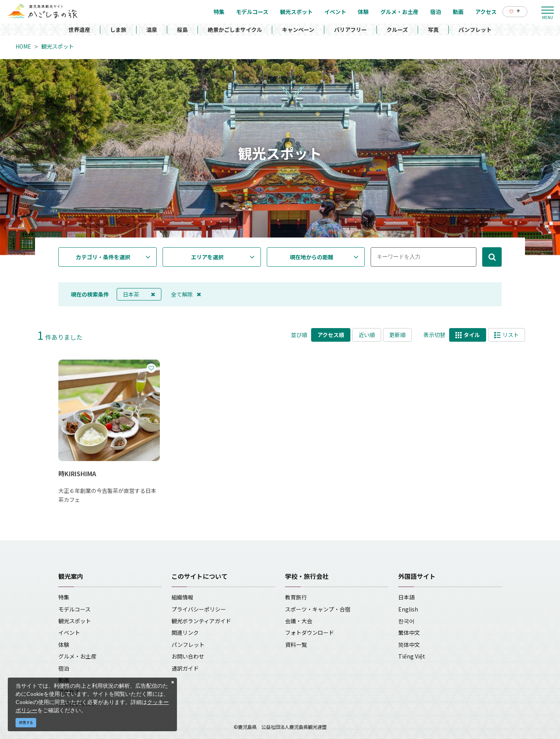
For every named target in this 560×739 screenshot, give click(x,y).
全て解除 (186, 294)
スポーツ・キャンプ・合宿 (318, 609)
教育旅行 (296, 597)
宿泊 (64, 668)
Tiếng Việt (412, 656)
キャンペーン (298, 30)
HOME (23, 46)
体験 (64, 645)
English (408, 609)
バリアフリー (350, 30)
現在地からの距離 (311, 257)
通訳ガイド (185, 668)
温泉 (152, 30)
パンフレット (475, 30)
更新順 (397, 335)
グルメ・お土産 (77, 656)
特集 (64, 597)
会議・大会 (299, 621)
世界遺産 (79, 30)
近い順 (367, 335)
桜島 (182, 30)
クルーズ (397, 30)
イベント (69, 632)
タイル (468, 335)
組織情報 (182, 597)
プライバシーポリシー (199, 609)
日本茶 (139, 294)
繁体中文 (409, 632)
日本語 (406, 597)
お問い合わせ (188, 656)
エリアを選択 (207, 257)
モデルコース (74, 609)
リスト (507, 335)
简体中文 (409, 645)
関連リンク (185, 632)
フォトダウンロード (310, 632)
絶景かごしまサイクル (235, 30)
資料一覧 (296, 645)
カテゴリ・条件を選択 (103, 257)
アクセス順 (331, 335)
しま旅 (118, 30)
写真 (433, 30)
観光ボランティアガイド (201, 621)
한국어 (406, 621)
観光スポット (58, 46)
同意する (26, 722)
